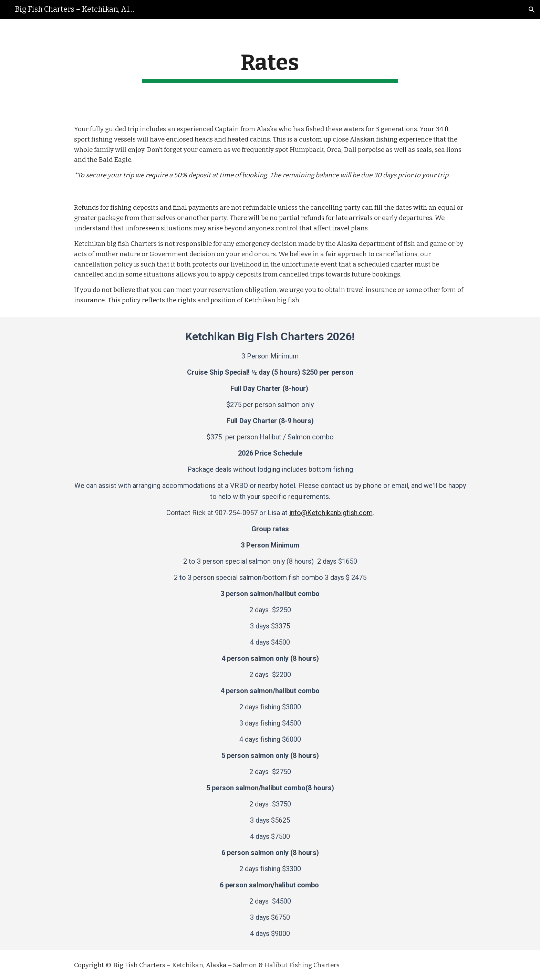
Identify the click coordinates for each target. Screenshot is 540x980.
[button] (532, 10)
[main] (270, 66)
